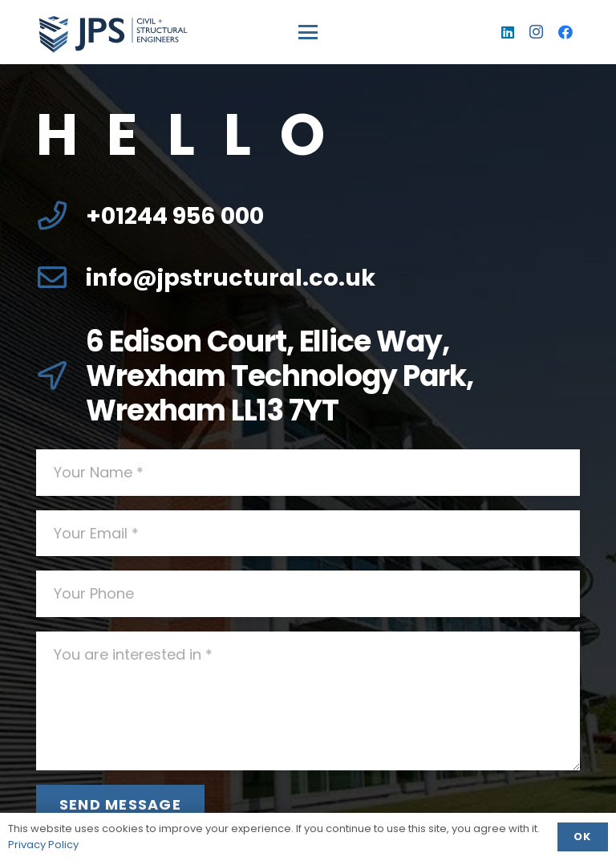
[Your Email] (308, 534)
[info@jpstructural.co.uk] (61, 278)
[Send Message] (120, 805)
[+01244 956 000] (61, 216)
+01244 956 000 (175, 216)
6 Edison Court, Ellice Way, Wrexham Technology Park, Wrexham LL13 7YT (280, 376)
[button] (308, 32)
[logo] (113, 32)
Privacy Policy (43, 845)
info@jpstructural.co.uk (231, 278)
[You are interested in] (308, 701)
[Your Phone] (308, 594)
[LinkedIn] (508, 32)
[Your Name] (308, 473)
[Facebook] (565, 32)
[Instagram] (537, 32)
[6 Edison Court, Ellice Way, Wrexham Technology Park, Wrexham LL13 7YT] (61, 376)
